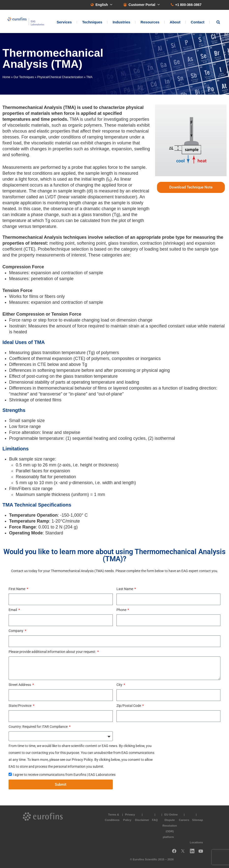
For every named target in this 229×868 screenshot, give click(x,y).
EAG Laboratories (26, 21)
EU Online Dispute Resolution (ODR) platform (170, 826)
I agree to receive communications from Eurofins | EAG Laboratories (64, 775)
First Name (17, 589)
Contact (198, 22)
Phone (122, 610)
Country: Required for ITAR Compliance (38, 727)
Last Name (125, 589)
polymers (93, 125)
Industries (121, 22)
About (175, 22)
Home (6, 77)
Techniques (92, 22)
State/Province (20, 706)
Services (64, 22)
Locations (196, 842)
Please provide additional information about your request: (53, 652)
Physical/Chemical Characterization (60, 77)
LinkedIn (194, 853)
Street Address (20, 685)
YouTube (202, 853)
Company (16, 631)
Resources (150, 22)
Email (13, 610)
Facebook (174, 853)
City (120, 685)
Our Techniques (24, 77)
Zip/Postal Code (129, 706)
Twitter (184, 853)
